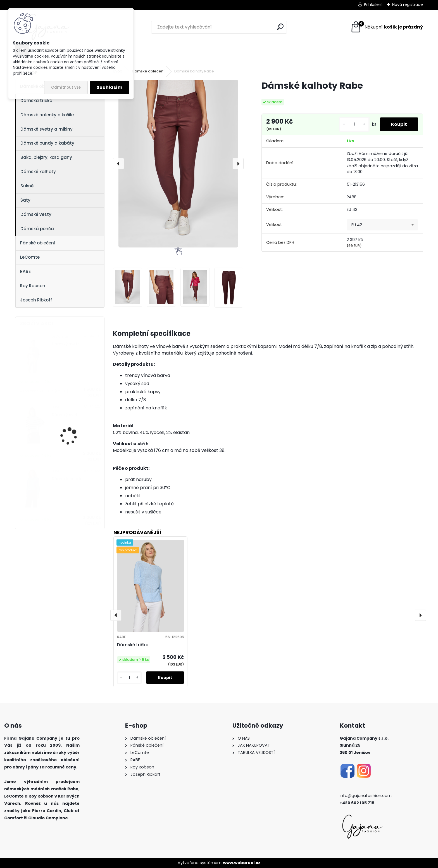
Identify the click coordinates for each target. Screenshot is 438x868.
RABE (25, 271)
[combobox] (382, 225)
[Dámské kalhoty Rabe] (178, 164)
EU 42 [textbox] (357, 225)
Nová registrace (408, 4)
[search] (280, 27)
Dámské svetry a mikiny (47, 129)
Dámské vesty (36, 214)
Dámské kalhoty (38, 172)
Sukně (27, 186)
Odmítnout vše (66, 87)
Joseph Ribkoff (36, 300)
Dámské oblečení (148, 71)
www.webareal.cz (242, 863)
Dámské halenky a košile (47, 115)
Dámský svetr (65, 344)
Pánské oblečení (38, 243)
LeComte (30, 257)
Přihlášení (373, 4)
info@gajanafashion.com (366, 796)
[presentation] (118, 164)
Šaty (25, 200)
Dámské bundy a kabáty (47, 143)
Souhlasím (109, 87)
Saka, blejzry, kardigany (46, 157)
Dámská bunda (67, 479)
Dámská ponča (37, 229)
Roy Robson (33, 286)
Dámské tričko (133, 645)
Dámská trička (36, 101)
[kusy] (354, 124)
